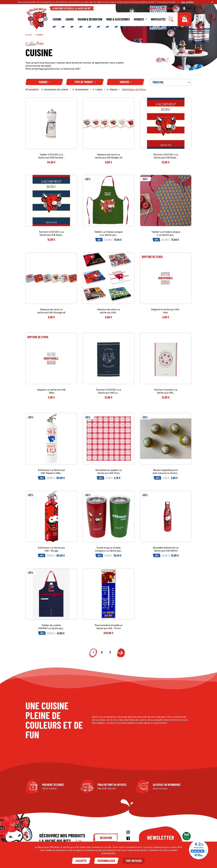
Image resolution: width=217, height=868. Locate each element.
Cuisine (57, 19)
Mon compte (170, 8)
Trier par (171, 82)
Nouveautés (158, 19)
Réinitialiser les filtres (134, 90)
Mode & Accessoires (118, 19)
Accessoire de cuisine (56, 90)
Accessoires (82, 90)
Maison (114, 90)
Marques (140, 19)
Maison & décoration (90, 19)
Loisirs (70, 19)
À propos (152, 8)
